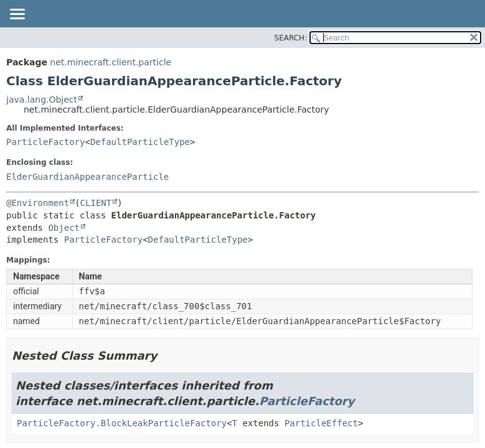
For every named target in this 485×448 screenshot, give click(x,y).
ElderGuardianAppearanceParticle (87, 177)
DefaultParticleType (140, 142)
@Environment (38, 203)
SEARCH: (291, 38)
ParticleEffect (321, 423)
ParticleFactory (45, 142)
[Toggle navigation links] (17, 15)
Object (64, 228)
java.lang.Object (42, 100)
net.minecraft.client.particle (111, 62)
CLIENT (96, 203)
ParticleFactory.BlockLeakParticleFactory (122, 423)
